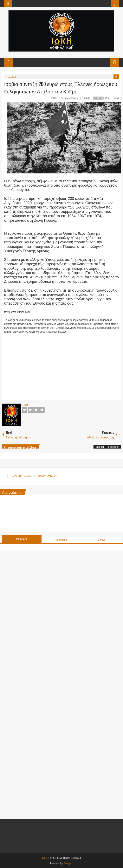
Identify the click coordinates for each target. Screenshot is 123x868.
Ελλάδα (12, 77)
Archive (101, 540)
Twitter (30, 410)
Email (115, 98)
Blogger (100, 447)
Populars (22, 539)
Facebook (25, 410)
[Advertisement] (64, 367)
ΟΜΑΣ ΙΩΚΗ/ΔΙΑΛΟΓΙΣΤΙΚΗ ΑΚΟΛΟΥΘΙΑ (34, 476)
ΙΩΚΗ (56, 98)
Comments (61, 540)
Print (107, 98)
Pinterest (42, 410)
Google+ (36, 410)
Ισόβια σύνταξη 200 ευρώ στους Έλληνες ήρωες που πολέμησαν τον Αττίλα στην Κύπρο (61, 87)
